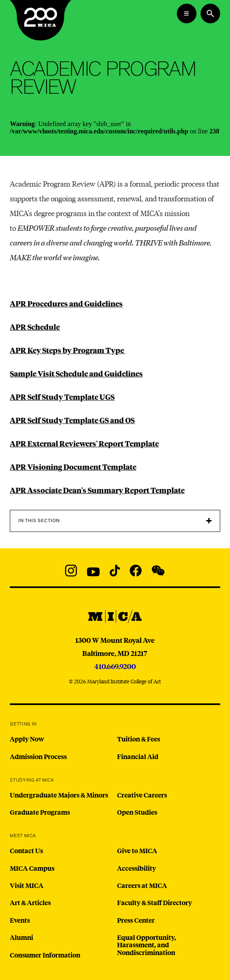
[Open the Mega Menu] (187, 14)
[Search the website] (210, 14)
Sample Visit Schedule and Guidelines (76, 373)
